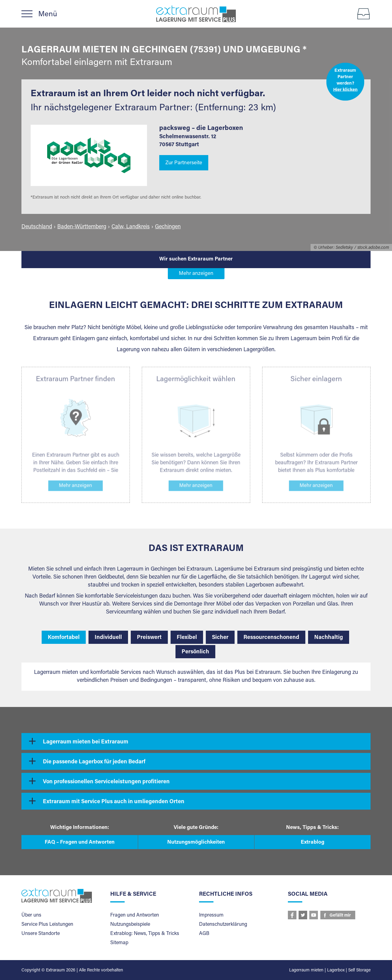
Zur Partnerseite (184, 163)
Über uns (31, 915)
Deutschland (37, 227)
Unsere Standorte (41, 934)
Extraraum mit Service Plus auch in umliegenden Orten (114, 802)
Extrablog (313, 843)
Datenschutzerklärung (223, 925)
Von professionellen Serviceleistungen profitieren (106, 782)
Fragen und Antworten (135, 915)
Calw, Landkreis (131, 227)
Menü (48, 14)
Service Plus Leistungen (47, 925)
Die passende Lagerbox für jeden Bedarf (94, 762)
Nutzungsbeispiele (130, 925)
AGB (204, 934)
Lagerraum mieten (306, 971)
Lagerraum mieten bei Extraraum (86, 742)
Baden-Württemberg (82, 227)
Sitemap (119, 943)
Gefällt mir (340, 916)
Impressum (211, 915)
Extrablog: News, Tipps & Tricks (145, 934)
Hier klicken (345, 90)
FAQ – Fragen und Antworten (80, 843)
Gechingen (168, 227)
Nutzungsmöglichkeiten (196, 843)
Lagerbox (336, 971)
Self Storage (359, 971)
